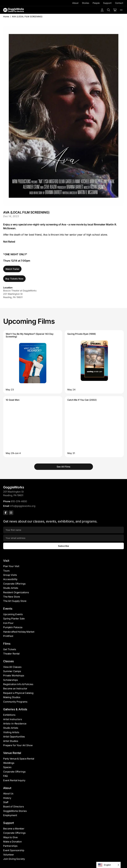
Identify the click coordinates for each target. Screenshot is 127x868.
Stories (85, 3)
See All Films (63, 467)
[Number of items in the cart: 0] (115, 10)
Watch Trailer (12, 269)
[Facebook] (6, 513)
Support (107, 3)
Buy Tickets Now (14, 279)
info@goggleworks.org (23, 506)
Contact (119, 3)
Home (6, 16)
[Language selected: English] (108, 865)
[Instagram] (11, 513)
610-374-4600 (19, 501)
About (75, 3)
